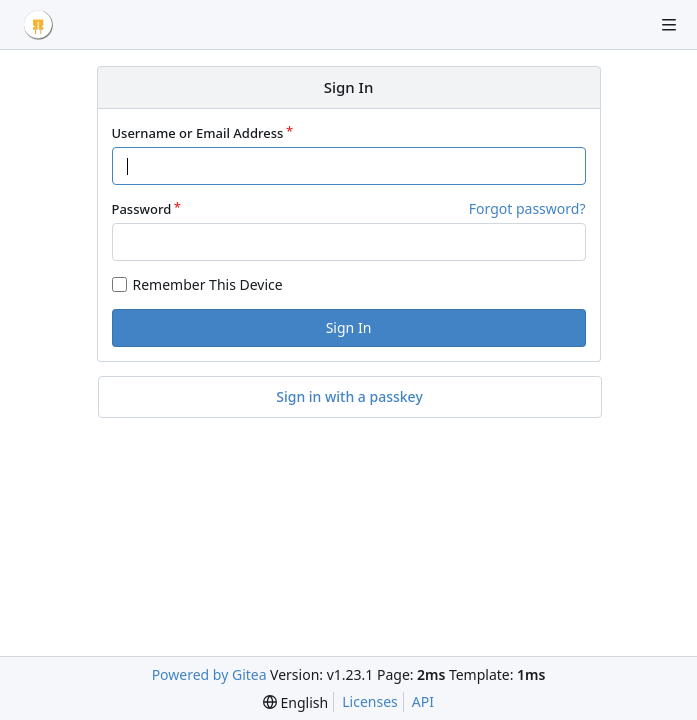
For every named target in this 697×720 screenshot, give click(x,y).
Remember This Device (208, 284)
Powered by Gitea (209, 674)
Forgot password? (527, 208)
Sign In (349, 327)
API (423, 701)
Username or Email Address (198, 133)
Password (142, 209)
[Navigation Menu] (669, 25)
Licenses (370, 701)
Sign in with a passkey (349, 397)
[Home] (38, 25)
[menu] (295, 702)
